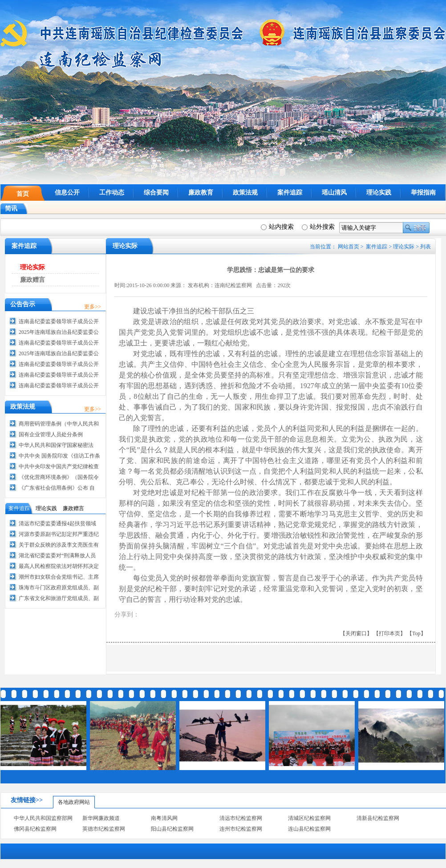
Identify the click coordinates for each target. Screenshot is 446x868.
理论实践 (379, 193)
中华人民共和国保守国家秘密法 (56, 445)
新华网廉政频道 (101, 818)
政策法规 (245, 193)
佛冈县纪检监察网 (35, 829)
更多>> (93, 307)
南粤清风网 (164, 818)
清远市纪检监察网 (241, 818)
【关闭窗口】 (356, 633)
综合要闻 (156, 193)
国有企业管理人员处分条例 (51, 434)
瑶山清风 (334, 193)
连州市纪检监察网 (241, 829)
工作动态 (112, 193)
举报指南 (423, 193)
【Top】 (416, 633)
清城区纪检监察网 (309, 818)
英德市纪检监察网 (104, 829)
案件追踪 (290, 193)
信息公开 (67, 193)
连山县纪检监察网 (309, 829)
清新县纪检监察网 (378, 818)
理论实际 (404, 247)
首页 (23, 194)
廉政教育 (201, 193)
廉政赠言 (32, 280)
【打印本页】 (389, 633)
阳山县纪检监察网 (172, 829)
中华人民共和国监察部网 (43, 818)
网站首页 (349, 247)
